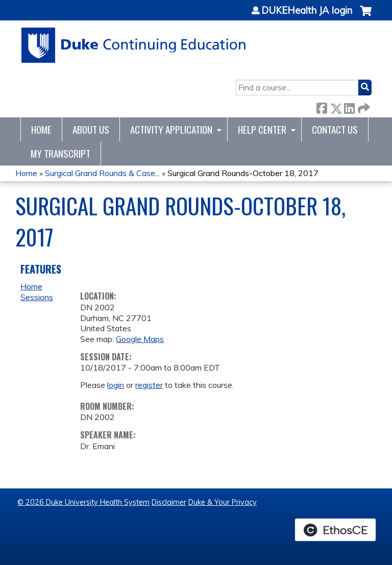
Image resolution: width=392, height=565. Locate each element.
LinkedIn (349, 106)
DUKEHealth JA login (307, 11)
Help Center (262, 129)
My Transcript (60, 153)
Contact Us (335, 129)
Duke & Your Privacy (223, 502)
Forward (363, 106)
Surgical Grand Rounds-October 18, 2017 (243, 173)
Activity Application (171, 129)
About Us (91, 129)
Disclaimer (169, 502)
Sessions (37, 297)
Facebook (322, 106)
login (116, 385)
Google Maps (140, 339)
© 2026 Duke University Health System (83, 502)
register (149, 385)
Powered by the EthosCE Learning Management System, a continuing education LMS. (335, 530)
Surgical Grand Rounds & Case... (102, 173)
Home (41, 129)
